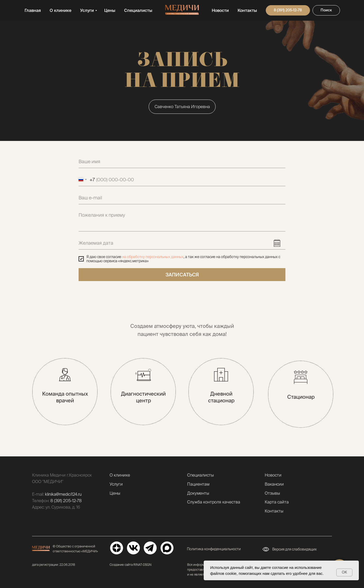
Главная (33, 10)
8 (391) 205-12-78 (66, 501)
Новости (220, 10)
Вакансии (274, 484)
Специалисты (138, 10)
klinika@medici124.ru (63, 494)
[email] (182, 198)
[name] (182, 162)
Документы (198, 493)
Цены (110, 10)
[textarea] (182, 220)
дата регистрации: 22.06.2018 (54, 565)
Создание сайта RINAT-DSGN (131, 565)
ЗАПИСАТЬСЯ (182, 275)
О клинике (60, 10)
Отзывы (272, 493)
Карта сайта (277, 502)
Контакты (247, 10)
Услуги (87, 10)
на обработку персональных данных (153, 257)
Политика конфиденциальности (214, 549)
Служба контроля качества (214, 502)
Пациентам (198, 484)
